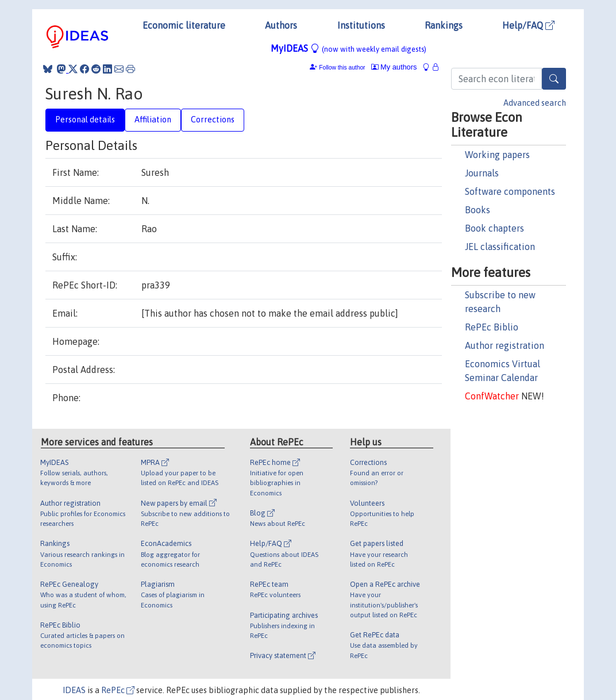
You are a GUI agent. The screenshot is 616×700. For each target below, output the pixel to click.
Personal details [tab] (85, 120)
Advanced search (535, 103)
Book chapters (494, 228)
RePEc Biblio (492, 327)
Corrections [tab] (213, 120)
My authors (394, 67)
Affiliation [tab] (153, 120)
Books (478, 210)
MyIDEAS (349, 48)
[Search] (554, 79)
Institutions (361, 25)
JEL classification (500, 247)
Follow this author (342, 68)
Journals (482, 173)
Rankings (444, 25)
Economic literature (184, 25)
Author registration (505, 345)
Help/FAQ (528, 25)
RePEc (118, 690)
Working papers (497, 155)
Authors (281, 25)
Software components (510, 191)
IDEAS (74, 690)
